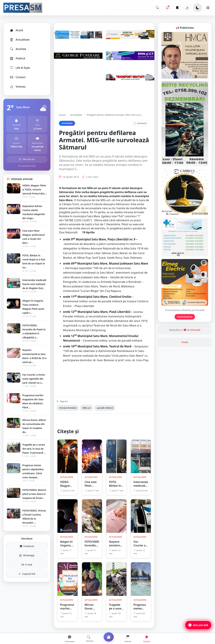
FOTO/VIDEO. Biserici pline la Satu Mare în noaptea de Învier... (34, 494)
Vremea (18, 87)
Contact (18, 77)
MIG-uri (87, 408)
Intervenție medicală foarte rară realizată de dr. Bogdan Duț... (34, 284)
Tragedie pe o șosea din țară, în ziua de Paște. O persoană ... (34, 449)
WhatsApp (27, 555)
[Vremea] (187, 8)
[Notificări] (167, 8)
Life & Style (20, 68)
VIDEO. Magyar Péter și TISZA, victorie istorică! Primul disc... (35, 189)
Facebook (27, 546)
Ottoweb (195, 330)
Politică (17, 58)
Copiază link (27, 574)
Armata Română (68, 408)
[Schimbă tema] (198, 8)
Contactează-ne (185, 317)
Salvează (140, 123)
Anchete (18, 49)
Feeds (185, 342)
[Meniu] (208, 8)
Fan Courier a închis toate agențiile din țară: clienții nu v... (34, 379)
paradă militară (105, 408)
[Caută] (157, 8)
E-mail (27, 565)
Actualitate (20, 40)
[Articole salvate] (177, 8)
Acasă (16, 30)
